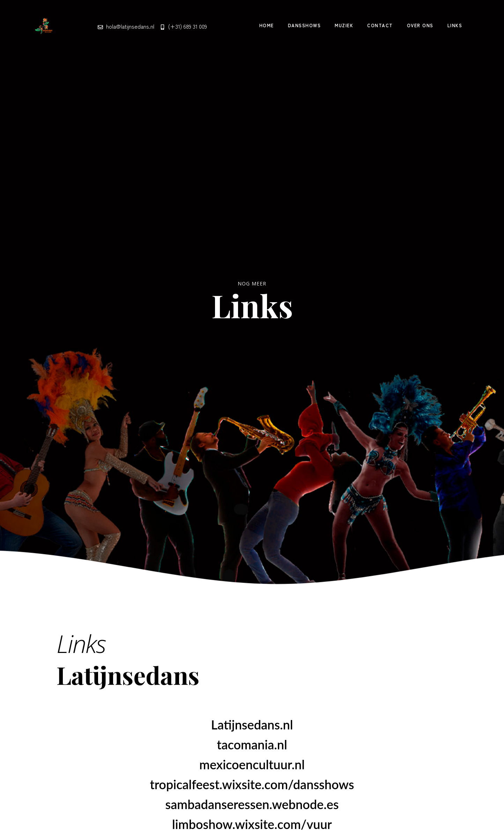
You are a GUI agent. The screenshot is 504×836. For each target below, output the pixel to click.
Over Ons (420, 25)
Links (455, 25)
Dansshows (305, 25)
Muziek (344, 25)
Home (267, 25)
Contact (380, 25)
